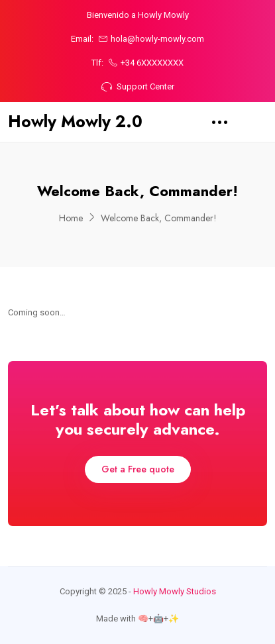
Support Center (138, 86)
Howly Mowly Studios (175, 591)
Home (71, 218)
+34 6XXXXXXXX (146, 63)
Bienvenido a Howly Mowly (138, 15)
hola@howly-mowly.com (151, 39)
